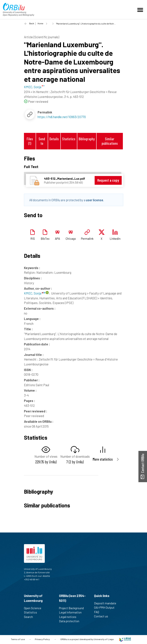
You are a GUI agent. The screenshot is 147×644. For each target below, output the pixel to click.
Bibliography (87, 139)
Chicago (71, 239)
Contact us (103, 616)
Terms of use (18, 639)
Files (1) (30, 141)
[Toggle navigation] (141, 10)
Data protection (71, 621)
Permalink (87, 239)
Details (54, 139)
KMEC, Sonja (34, 293)
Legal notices (69, 617)
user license (95, 200)
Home (40, 23)
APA (57, 239)
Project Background (73, 608)
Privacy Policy (42, 639)
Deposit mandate (107, 603)
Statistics (69, 139)
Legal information (72, 612)
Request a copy (108, 180)
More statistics (103, 459)
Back (32, 23)
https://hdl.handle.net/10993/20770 (62, 117)
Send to (42, 141)
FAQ (98, 612)
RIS (33, 239)
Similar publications (110, 141)
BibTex (45, 239)
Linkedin (115, 239)
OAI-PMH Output (106, 607)
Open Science (34, 608)
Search (30, 617)
